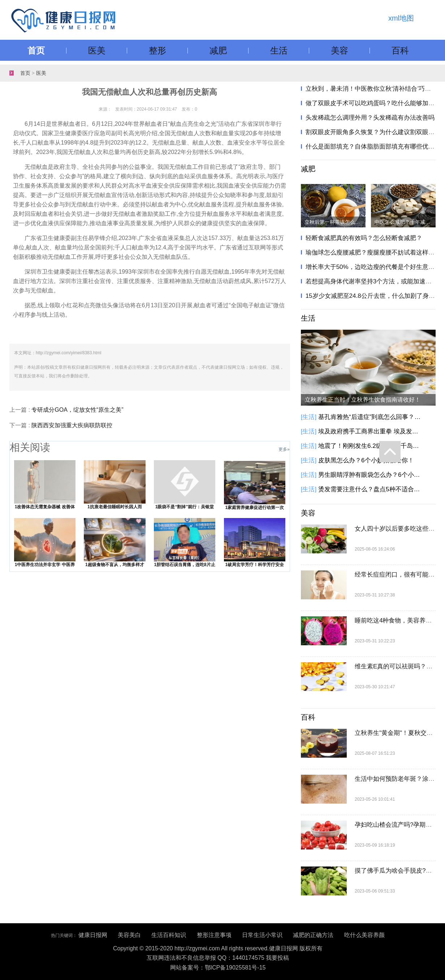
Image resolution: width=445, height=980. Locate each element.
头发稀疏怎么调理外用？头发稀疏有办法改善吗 (370, 118)
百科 (400, 50)
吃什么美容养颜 (364, 935)
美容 (340, 50)
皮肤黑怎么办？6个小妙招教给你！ (366, 460)
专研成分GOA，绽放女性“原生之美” (77, 410)
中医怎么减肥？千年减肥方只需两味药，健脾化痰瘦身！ (405, 222)
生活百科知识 (169, 935)
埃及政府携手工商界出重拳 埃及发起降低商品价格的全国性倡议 (371, 431)
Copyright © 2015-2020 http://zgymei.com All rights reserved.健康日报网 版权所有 (218, 948)
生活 (279, 50)
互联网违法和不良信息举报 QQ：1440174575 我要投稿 (218, 958)
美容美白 (129, 935)
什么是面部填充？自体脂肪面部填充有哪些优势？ (373, 147)
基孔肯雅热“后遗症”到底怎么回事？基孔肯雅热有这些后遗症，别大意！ (371, 417)
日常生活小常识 (262, 935)
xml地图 (401, 18)
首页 (36, 50)
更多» (284, 449)
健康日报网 (93, 935)
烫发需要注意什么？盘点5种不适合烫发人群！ (371, 489)
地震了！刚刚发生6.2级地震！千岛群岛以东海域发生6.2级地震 (371, 446)
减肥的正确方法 (313, 935)
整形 (157, 50)
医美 (97, 50)
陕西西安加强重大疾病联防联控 (72, 425)
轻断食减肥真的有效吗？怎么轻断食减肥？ (364, 238)
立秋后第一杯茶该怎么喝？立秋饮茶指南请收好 (335, 222)
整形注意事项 (214, 935)
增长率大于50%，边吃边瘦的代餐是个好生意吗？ (373, 267)
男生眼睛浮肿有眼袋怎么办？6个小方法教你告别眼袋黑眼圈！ (371, 475)
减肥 (218, 50)
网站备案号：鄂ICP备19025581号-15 (218, 968)
